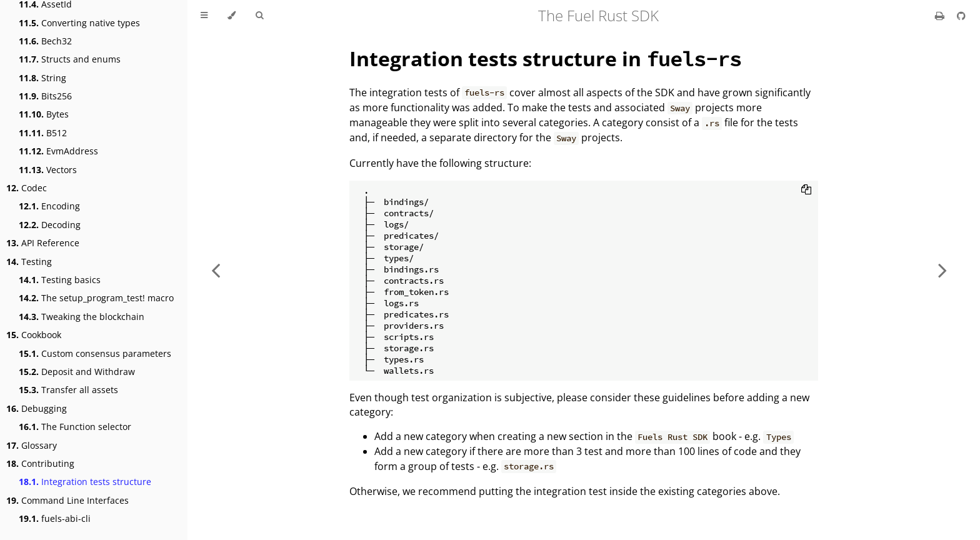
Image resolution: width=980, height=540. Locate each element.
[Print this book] (941, 16)
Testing (29, 262)
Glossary (32, 445)
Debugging (37, 408)
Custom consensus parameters (95, 353)
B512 (43, 133)
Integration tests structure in (545, 58)
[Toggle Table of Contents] (204, 16)
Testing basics (60, 280)
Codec (27, 188)
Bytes (44, 114)
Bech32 (45, 41)
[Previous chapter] (216, 270)
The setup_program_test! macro (96, 298)
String (42, 78)
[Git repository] (961, 16)
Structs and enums (70, 59)
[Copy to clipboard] (806, 191)
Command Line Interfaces (67, 500)
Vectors (48, 170)
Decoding (50, 225)
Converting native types (79, 23)
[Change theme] (232, 16)
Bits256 (45, 96)
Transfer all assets (68, 390)
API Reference (43, 243)
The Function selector (75, 427)
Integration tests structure (85, 482)
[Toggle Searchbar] (259, 16)
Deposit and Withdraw (77, 372)
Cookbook (34, 335)
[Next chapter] (942, 270)
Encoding (49, 206)
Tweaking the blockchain (82, 317)
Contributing (40, 463)
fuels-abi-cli (55, 518)
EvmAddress (58, 151)
